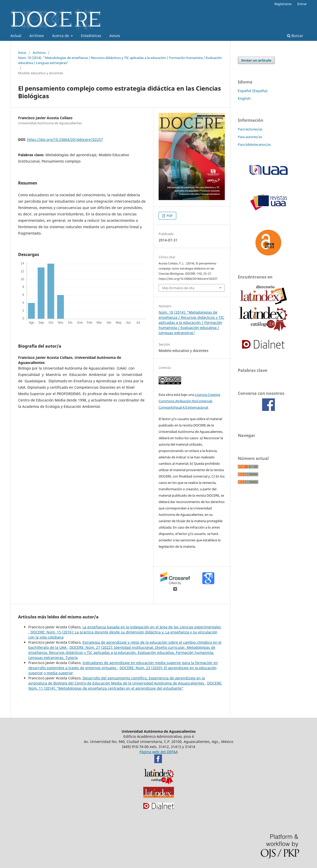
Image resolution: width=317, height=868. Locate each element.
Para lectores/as (250, 129)
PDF (169, 216)
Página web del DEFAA (159, 752)
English (244, 98)
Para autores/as (250, 137)
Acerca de (61, 36)
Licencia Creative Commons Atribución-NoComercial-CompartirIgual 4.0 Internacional (189, 401)
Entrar (302, 4)
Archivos (37, 36)
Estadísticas (91, 36)
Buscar (295, 36)
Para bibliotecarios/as (254, 144)
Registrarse (283, 4)
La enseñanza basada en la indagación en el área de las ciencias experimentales (152, 627)
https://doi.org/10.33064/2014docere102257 (65, 139)
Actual (16, 36)
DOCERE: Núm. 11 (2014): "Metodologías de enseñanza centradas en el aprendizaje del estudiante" (125, 686)
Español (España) (253, 91)
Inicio (22, 53)
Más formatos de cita (178, 288)
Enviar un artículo (256, 60)
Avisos (115, 36)
